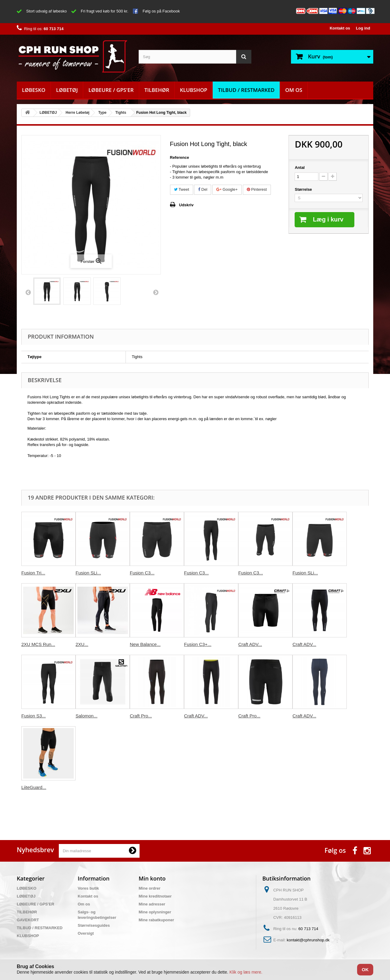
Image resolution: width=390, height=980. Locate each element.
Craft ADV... (250, 644)
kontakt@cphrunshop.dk (308, 940)
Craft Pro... (141, 716)
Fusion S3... (34, 716)
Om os (294, 90)
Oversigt (86, 933)
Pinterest (257, 189)
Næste (156, 292)
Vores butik (88, 888)
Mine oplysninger (155, 912)
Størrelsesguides (94, 925)
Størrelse (304, 189)
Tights (121, 113)
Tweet (182, 189)
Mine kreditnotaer (155, 896)
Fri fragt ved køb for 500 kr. (105, 11)
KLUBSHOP (193, 90)
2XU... (82, 644)
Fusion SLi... (88, 573)
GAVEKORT (28, 920)
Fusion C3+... (198, 644)
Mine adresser (152, 904)
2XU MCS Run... (38, 644)
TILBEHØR (157, 90)
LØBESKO (34, 90)
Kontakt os (340, 28)
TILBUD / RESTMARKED (246, 90)
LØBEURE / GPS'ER (111, 90)
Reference (180, 157)
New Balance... (145, 644)
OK (365, 970)
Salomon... (87, 716)
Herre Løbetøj (77, 113)
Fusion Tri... (33, 573)
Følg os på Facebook (161, 11)
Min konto (152, 878)
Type (102, 113)
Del (203, 189)
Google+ (227, 189)
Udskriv (186, 205)
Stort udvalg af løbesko (46, 11)
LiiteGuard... (34, 787)
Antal (300, 167)
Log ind (363, 28)
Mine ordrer (150, 888)
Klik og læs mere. (246, 972)
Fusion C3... (142, 573)
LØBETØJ (67, 90)
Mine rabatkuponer (156, 920)
